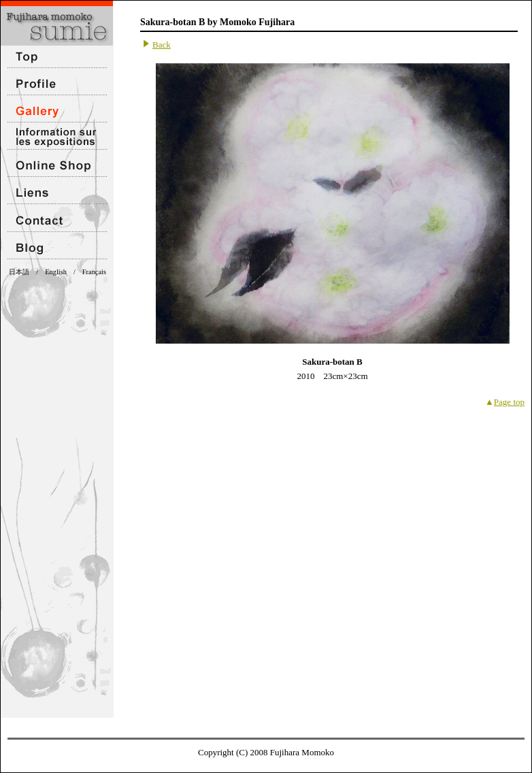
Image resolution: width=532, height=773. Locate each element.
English (56, 272)
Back (162, 45)
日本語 (19, 272)
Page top (509, 402)
